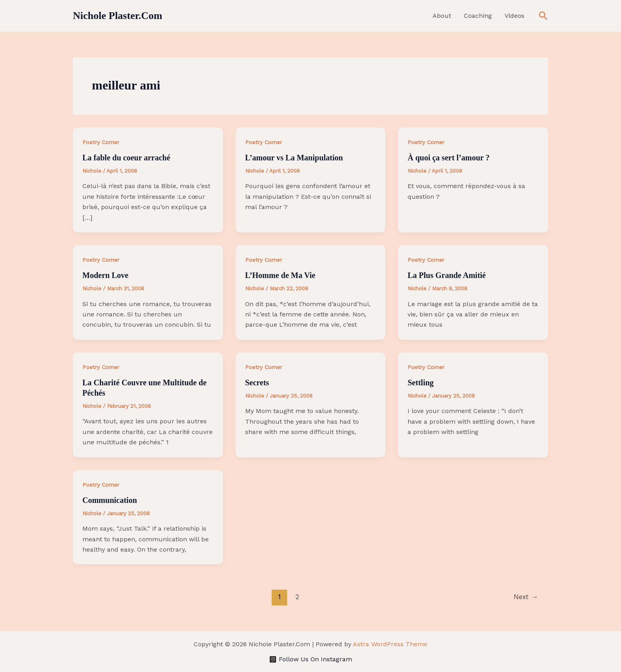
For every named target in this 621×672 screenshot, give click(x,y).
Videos (514, 16)
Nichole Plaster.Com (118, 16)
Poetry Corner (101, 142)
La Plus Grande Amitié (447, 275)
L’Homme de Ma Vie (280, 275)
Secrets (257, 383)
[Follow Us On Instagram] (310, 659)
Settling (421, 383)
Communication (110, 500)
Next (526, 597)
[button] (543, 16)
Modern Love (105, 275)
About (442, 16)
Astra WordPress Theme (390, 644)
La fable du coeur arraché (126, 158)
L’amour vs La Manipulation (294, 158)
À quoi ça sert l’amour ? (449, 158)
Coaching (478, 16)
